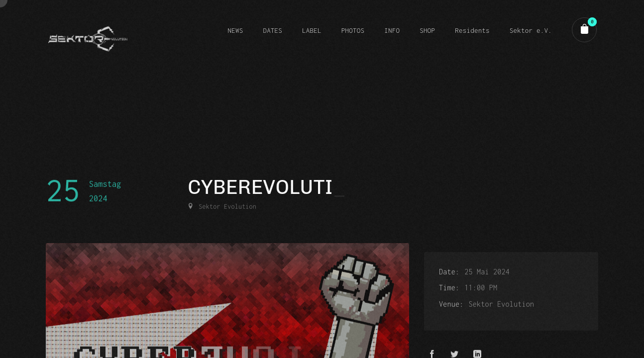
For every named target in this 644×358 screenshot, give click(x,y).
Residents (472, 30)
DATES (272, 30)
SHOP (427, 30)
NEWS (235, 30)
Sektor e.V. (531, 30)
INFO (392, 30)
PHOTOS (353, 30)
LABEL (312, 30)
